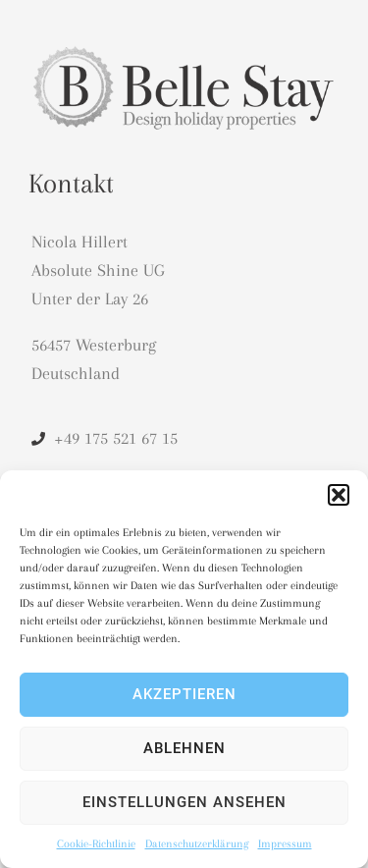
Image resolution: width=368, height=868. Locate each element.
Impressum (285, 844)
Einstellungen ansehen (184, 802)
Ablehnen (184, 748)
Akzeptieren (184, 694)
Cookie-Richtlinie (96, 844)
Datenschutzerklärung (197, 844)
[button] (339, 495)
